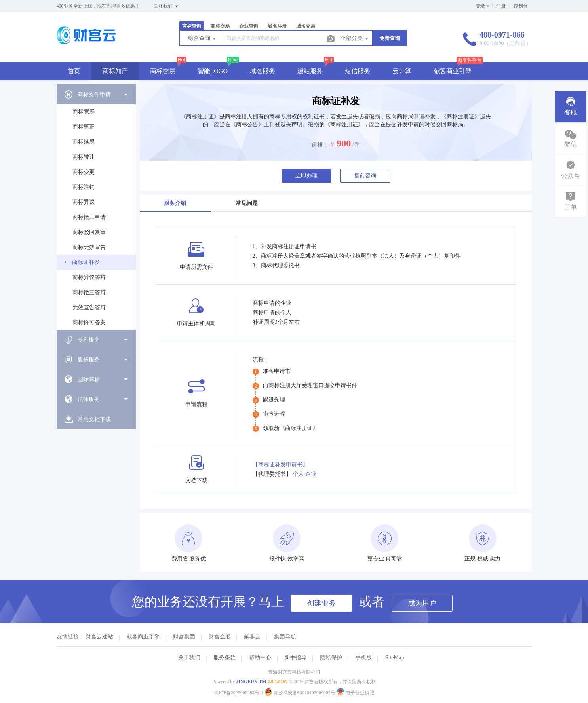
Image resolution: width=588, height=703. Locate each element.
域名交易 (306, 26)
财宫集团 (184, 637)
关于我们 (189, 658)
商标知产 (115, 71)
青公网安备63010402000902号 (301, 693)
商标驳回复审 (89, 232)
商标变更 (84, 172)
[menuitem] (96, 207)
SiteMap (395, 658)
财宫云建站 (99, 637)
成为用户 (422, 603)
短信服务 (358, 71)
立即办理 (306, 176)
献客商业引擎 (453, 71)
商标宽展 (84, 112)
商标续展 (84, 142)
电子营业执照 (355, 693)
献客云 (252, 637)
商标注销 (84, 187)
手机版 (363, 658)
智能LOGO (213, 71)
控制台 (521, 6)
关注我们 (167, 6)
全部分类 (355, 39)
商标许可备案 (89, 322)
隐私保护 (331, 658)
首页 (74, 71)
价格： (320, 145)
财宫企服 (220, 637)
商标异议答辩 (89, 277)
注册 (501, 6)
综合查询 (203, 39)
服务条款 (225, 658)
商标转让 (84, 157)
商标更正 (84, 127)
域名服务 (263, 71)
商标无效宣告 (89, 247)
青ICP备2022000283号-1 (239, 693)
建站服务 (310, 71)
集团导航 (285, 637)
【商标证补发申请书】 (280, 465)
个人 (298, 474)
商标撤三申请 (89, 217)
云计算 (402, 71)
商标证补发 (86, 262)
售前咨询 (365, 176)
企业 (311, 474)
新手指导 (295, 658)
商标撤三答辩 (89, 292)
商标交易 (220, 26)
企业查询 (249, 26)
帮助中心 (260, 658)
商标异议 (84, 202)
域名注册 (277, 26)
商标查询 (192, 26)
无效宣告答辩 (89, 307)
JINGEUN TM (251, 682)
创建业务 (322, 603)
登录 (480, 6)
